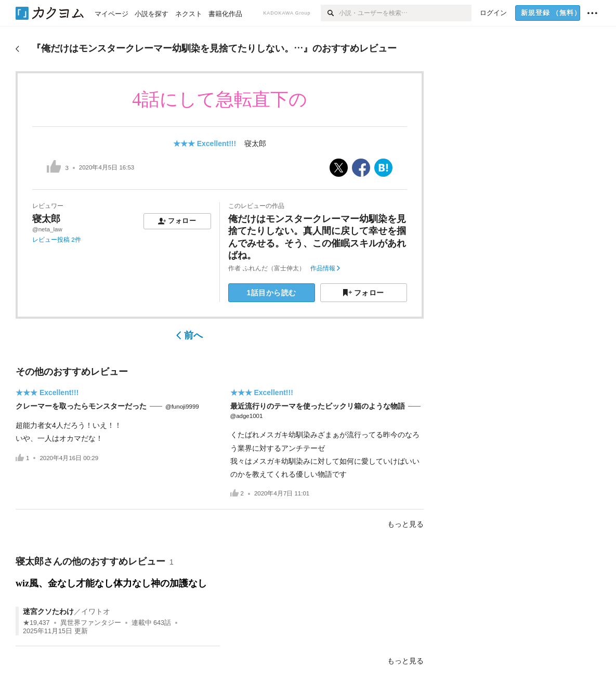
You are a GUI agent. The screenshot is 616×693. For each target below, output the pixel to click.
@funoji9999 (182, 407)
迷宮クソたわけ (48, 611)
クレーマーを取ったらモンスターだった (81, 406)
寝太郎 (255, 143)
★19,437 (36, 623)
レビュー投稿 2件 (57, 240)
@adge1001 (247, 416)
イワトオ (96, 611)
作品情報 (325, 268)
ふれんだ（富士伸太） (274, 268)
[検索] (330, 13)
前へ (189, 335)
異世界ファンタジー (91, 623)
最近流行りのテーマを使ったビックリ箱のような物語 (318, 406)
